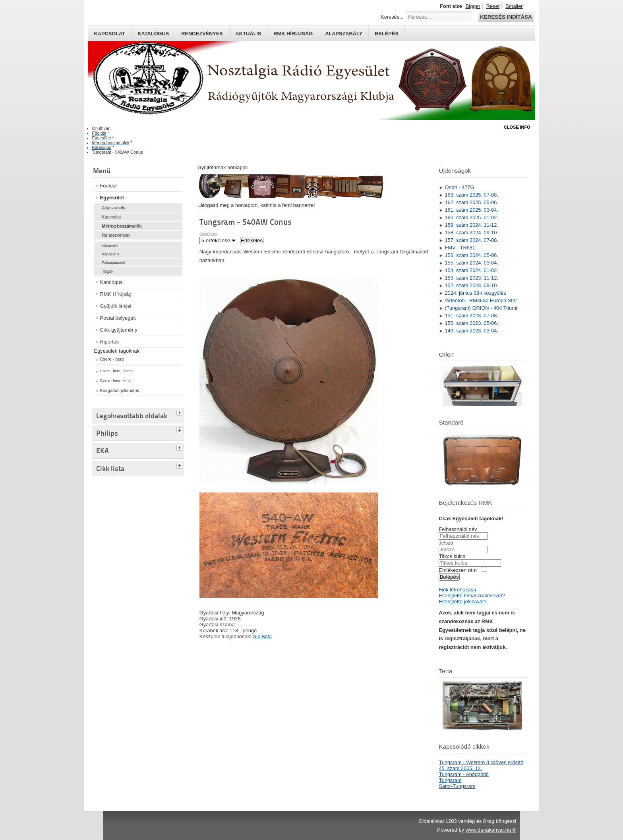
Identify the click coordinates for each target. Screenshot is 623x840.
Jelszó (446, 543)
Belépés (387, 34)
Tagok (108, 271)
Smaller (514, 6)
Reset (493, 6)
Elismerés (110, 246)
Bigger (473, 6)
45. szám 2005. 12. (460, 768)
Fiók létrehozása (457, 590)
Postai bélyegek (118, 318)
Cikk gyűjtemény (119, 330)
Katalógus (153, 34)
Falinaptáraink (114, 263)
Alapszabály (344, 34)
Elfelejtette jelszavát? (462, 602)
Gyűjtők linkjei (116, 306)
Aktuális (249, 34)
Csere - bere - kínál (116, 380)
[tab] (180, 412)
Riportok (110, 342)
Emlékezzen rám (458, 570)
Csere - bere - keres (116, 371)
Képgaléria (111, 254)
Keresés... (392, 17)
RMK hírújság (293, 34)
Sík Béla (262, 636)
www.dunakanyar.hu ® (491, 830)
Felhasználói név (458, 529)
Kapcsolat (110, 34)
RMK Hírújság (116, 294)
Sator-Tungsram (457, 786)
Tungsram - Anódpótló (463, 774)
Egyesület (112, 198)
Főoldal (108, 186)
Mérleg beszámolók (122, 226)
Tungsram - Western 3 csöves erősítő (481, 762)
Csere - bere (112, 359)
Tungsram (450, 780)
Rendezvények (202, 34)
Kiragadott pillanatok (120, 390)
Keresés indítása (506, 17)
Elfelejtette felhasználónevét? (472, 596)
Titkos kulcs (452, 556)
